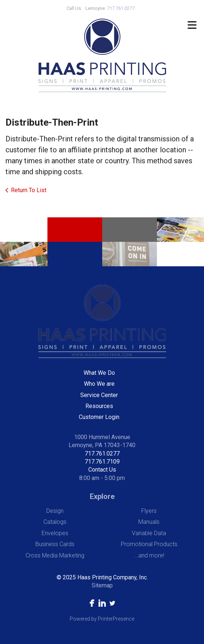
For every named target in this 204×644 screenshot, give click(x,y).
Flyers (149, 511)
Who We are (99, 384)
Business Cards (55, 544)
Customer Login (99, 417)
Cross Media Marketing (55, 555)
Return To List (29, 190)
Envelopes (55, 533)
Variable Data (149, 533)
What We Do (99, 373)
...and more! (149, 555)
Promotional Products (149, 544)
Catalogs (55, 522)
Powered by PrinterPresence (102, 619)
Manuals (149, 522)
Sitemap (102, 585)
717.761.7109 (102, 462)
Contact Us (102, 470)
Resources (99, 406)
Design (55, 511)
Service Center (99, 395)
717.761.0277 (102, 454)
